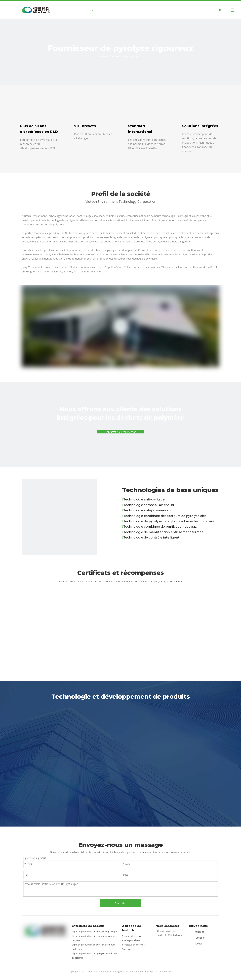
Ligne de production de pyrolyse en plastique (95, 932)
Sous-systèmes (130, 949)
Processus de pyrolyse (133, 945)
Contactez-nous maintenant (121, 432)
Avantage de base (131, 940)
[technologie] (60, 517)
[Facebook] (198, 938)
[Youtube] (198, 932)
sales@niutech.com (173, 935)
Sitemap (140, 971)
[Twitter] (198, 943)
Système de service (132, 936)
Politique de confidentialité (159, 971)
